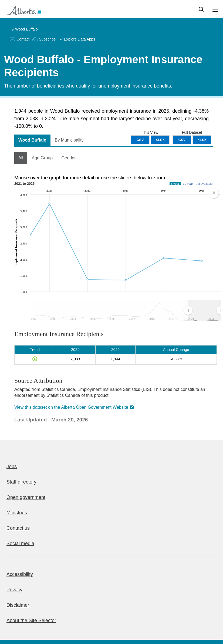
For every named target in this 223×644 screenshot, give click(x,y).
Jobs (12, 467)
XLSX (202, 140)
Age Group (42, 158)
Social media (20, 544)
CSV (182, 140)
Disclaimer (18, 605)
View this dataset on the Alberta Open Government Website (71, 407)
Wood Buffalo (26, 29)
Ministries (17, 513)
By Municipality (69, 140)
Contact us (18, 528)
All (21, 158)
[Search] (201, 9)
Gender (68, 158)
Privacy (14, 590)
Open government (26, 497)
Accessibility (20, 574)
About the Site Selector (31, 620)
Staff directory (21, 482)
